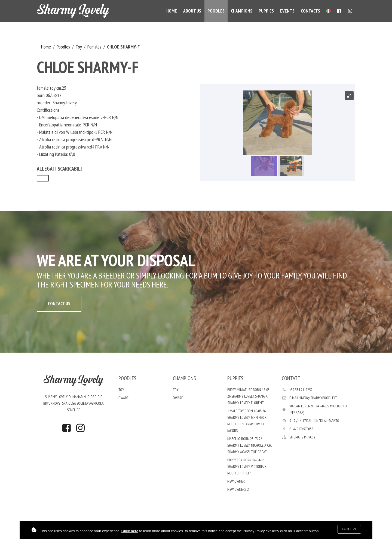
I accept (349, 529)
